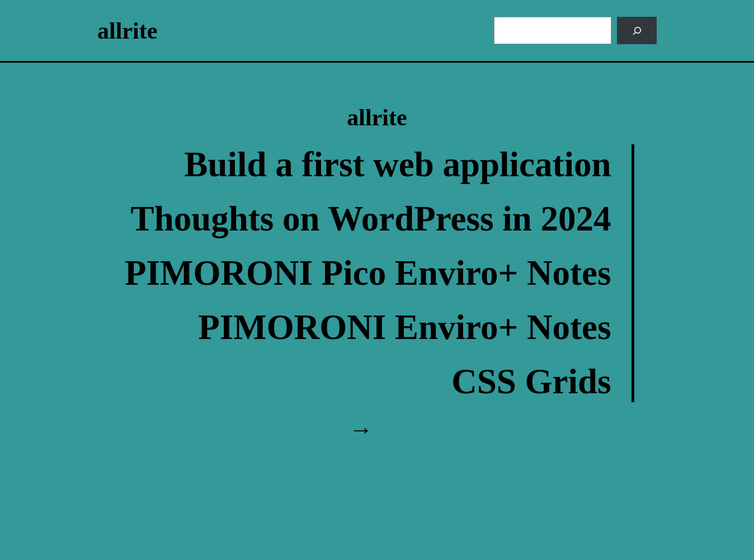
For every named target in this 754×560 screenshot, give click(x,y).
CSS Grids (531, 382)
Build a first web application (397, 164)
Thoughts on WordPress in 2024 (371, 219)
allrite (127, 31)
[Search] (637, 30)
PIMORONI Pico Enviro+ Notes (368, 273)
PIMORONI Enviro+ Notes (404, 327)
